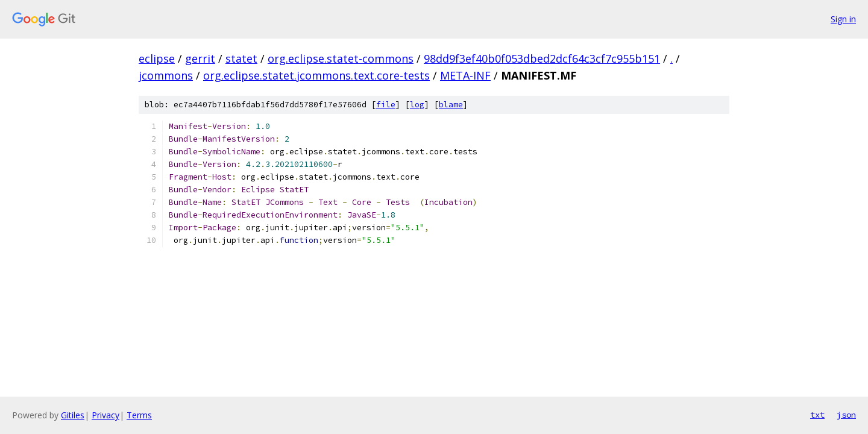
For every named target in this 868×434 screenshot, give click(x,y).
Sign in (843, 19)
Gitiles (73, 415)
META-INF (465, 75)
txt (817, 415)
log (417, 105)
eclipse (157, 58)
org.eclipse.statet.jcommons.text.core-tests (316, 75)
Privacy (105, 415)
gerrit (200, 58)
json (846, 415)
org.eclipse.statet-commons (341, 58)
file (386, 105)
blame (451, 105)
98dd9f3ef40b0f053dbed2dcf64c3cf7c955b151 (542, 58)
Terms (139, 415)
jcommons (166, 75)
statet (241, 58)
